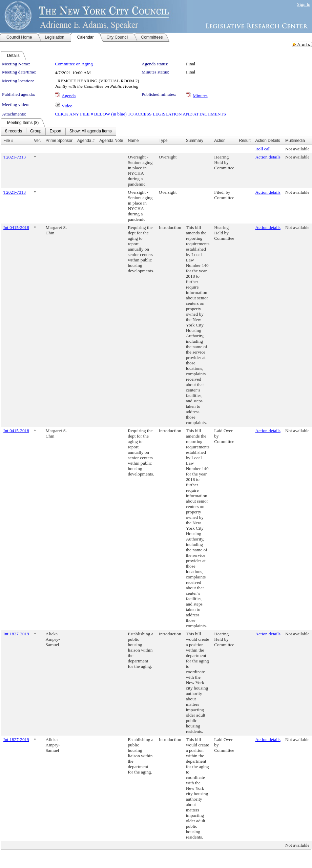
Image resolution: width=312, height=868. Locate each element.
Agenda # (86, 141)
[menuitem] (14, 131)
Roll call (263, 149)
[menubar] (58, 131)
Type (163, 141)
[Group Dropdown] (36, 131)
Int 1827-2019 (16, 634)
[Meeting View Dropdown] (91, 131)
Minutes (200, 96)
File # (8, 141)
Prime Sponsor (59, 141)
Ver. (37, 141)
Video (67, 106)
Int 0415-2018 (16, 227)
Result (245, 141)
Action (220, 141)
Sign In (304, 4)
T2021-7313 (15, 157)
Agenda (69, 96)
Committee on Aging (74, 64)
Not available (297, 149)
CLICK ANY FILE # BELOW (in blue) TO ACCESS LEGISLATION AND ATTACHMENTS (140, 114)
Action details (268, 157)
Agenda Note (111, 141)
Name (133, 141)
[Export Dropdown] (55, 131)
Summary (195, 141)
